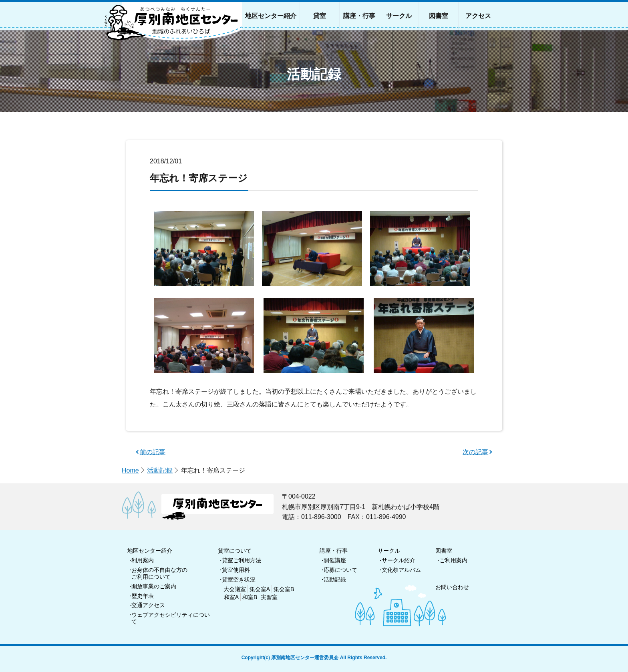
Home (130, 470)
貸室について (235, 551)
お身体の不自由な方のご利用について (159, 573)
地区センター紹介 (150, 551)
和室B (250, 597)
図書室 (444, 551)
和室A (231, 597)
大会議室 (235, 589)
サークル (389, 551)
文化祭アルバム (401, 570)
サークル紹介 (399, 560)
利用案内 (143, 560)
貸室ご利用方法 (242, 560)
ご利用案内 (453, 560)
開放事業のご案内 (154, 586)
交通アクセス (148, 605)
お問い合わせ (452, 587)
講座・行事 (334, 551)
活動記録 (160, 470)
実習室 (269, 597)
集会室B (284, 589)
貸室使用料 (236, 570)
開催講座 (335, 560)
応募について (340, 570)
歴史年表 (143, 596)
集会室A (260, 589)
